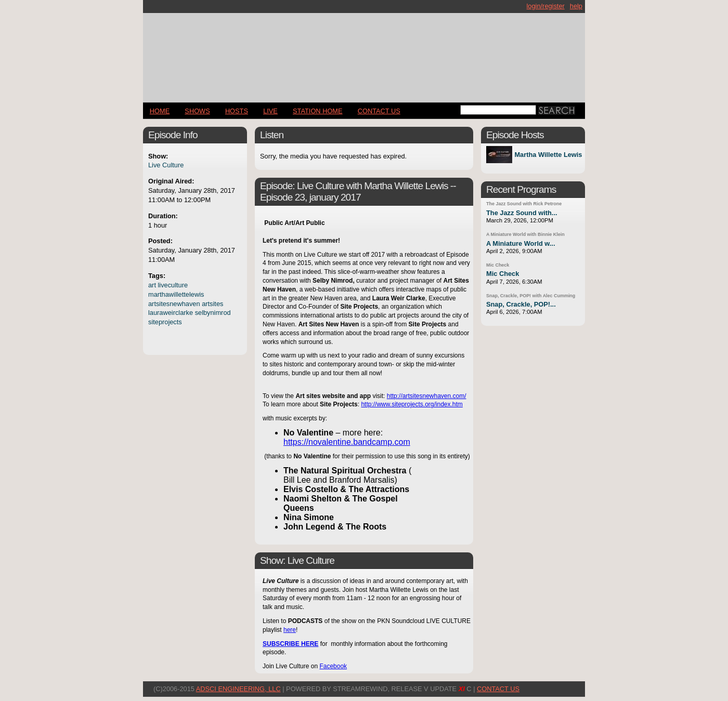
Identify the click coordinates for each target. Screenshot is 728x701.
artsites (212, 304)
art (152, 285)
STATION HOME (318, 111)
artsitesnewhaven (174, 304)
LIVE (270, 111)
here (290, 630)
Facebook (333, 666)
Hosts (237, 111)
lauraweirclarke (171, 313)
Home (160, 111)
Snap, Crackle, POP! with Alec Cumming (531, 296)
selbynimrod (213, 313)
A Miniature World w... (521, 243)
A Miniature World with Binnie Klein (525, 234)
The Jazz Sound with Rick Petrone (524, 204)
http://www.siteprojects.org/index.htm (412, 404)
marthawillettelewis (176, 294)
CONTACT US (379, 111)
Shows (197, 111)
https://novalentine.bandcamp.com (347, 442)
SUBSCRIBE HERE (290, 644)
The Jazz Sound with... (522, 213)
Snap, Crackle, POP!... (521, 304)
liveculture (173, 285)
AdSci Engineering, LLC (238, 689)
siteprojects (165, 322)
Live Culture (166, 165)
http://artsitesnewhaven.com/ (427, 396)
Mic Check (498, 265)
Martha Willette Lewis (548, 155)
